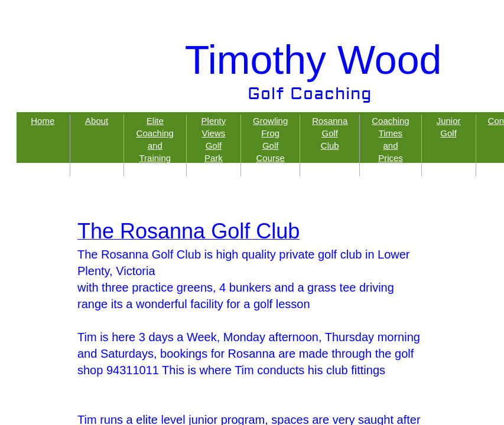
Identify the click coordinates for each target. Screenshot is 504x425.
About (97, 121)
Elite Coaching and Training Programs (155, 146)
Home (43, 121)
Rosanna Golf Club (330, 133)
